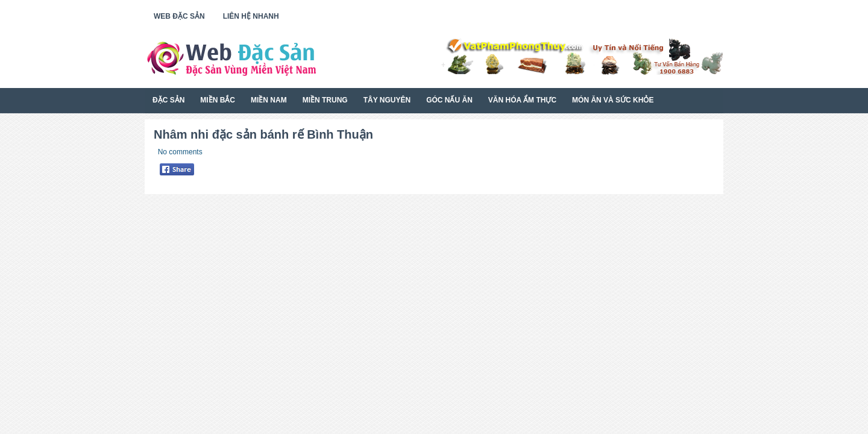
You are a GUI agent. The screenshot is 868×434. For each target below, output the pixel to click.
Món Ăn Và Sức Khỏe (613, 100)
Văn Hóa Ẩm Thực (522, 100)
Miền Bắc (218, 100)
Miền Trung (325, 100)
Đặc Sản (168, 100)
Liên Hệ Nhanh (251, 16)
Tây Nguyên (387, 100)
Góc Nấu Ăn (449, 100)
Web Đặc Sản (179, 16)
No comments (180, 152)
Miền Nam (269, 100)
